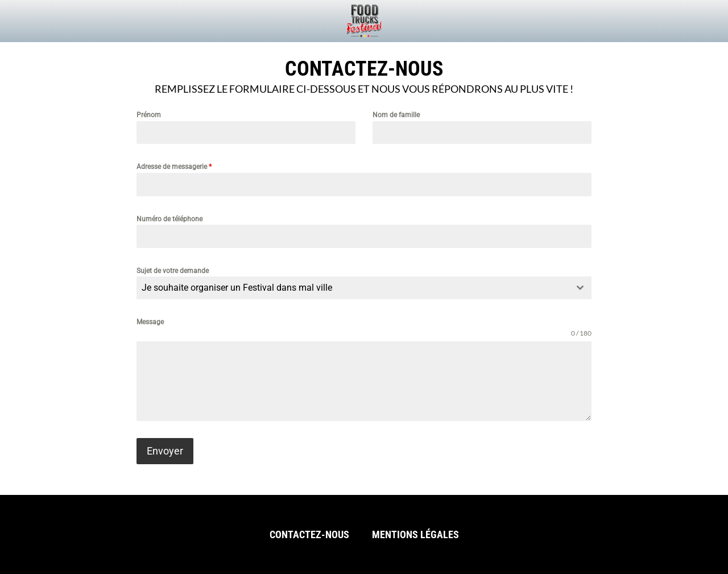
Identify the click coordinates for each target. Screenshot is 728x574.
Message (150, 322)
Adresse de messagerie (174, 167)
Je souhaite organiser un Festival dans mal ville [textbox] (237, 288)
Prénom (149, 115)
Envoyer (165, 451)
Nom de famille (396, 115)
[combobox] (364, 288)
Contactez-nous (309, 534)
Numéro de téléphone (169, 219)
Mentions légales (415, 534)
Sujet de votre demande (173, 271)
